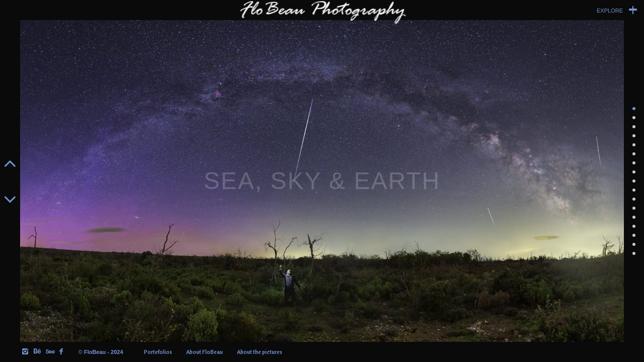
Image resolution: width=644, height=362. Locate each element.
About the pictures (260, 352)
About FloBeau (205, 352)
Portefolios (158, 352)
